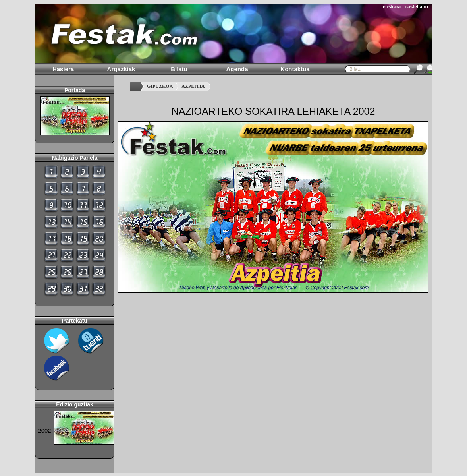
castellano (416, 7)
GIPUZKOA (160, 86)
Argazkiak (121, 69)
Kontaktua (295, 69)
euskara (392, 7)
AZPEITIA (193, 86)
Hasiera (63, 69)
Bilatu (179, 69)
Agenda (237, 69)
